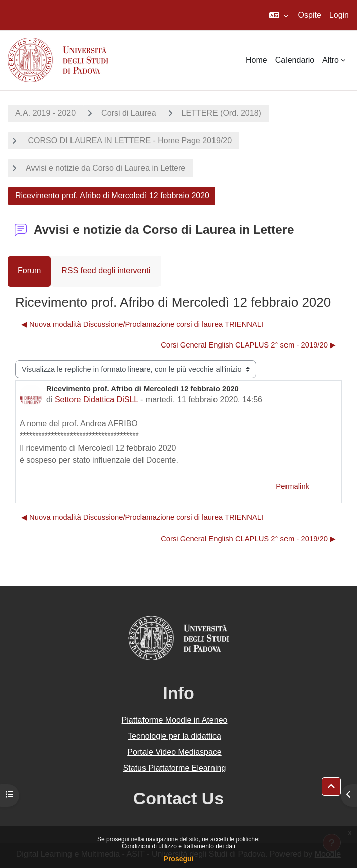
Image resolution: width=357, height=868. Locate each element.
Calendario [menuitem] (295, 60)
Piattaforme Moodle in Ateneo (175, 720)
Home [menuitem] (257, 60)
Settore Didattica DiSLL (97, 400)
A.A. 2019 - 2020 (45, 113)
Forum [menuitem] (29, 270)
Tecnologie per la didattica (174, 736)
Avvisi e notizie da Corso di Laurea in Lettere (105, 168)
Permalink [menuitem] (293, 486)
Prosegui (179, 859)
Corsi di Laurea (129, 113)
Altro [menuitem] (331, 60)
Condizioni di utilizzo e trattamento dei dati (178, 846)
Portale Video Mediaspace (174, 752)
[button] (279, 15)
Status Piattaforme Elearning (175, 768)
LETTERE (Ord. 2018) (222, 113)
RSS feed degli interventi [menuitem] (106, 270)
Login (339, 15)
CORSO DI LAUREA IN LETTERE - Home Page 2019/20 (129, 141)
